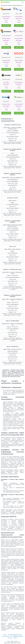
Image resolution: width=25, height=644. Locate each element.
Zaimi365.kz (5, 2)
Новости (15, 638)
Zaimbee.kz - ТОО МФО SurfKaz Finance (12, 270)
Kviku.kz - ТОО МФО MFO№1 (12, 321)
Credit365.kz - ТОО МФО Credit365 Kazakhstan (13, 221)
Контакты (10, 638)
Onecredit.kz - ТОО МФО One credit (12, 125)
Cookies (5, 635)
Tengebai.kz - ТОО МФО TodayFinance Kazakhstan (12, 174)
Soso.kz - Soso (13, 246)
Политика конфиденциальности (15, 635)
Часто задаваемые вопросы (17, 636)
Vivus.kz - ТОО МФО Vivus (13, 347)
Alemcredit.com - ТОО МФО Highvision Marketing (13, 150)
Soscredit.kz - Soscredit (13, 198)
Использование (6, 636)
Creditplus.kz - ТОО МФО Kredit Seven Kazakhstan (12, 296)
